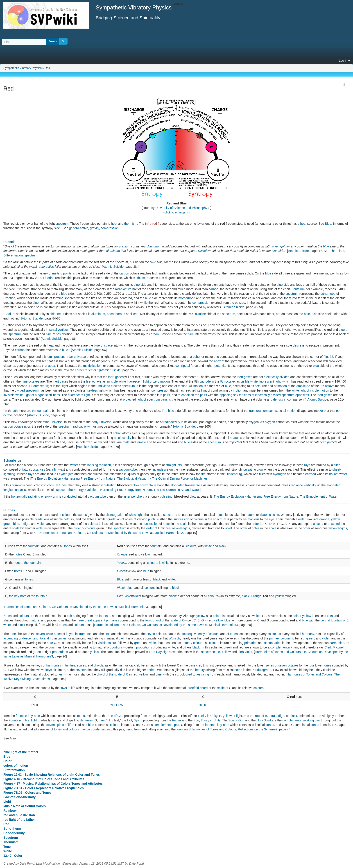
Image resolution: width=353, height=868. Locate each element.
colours (67, 515)
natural (250, 515)
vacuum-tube (128, 469)
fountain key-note (28, 716)
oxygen (254, 422)
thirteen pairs (41, 411)
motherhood (187, 298)
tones (68, 546)
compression (110, 228)
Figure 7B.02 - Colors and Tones (27, 793)
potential (220, 366)
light (239, 716)
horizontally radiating (26, 496)
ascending (11, 638)
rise (123, 670)
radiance (297, 485)
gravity (94, 228)
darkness (86, 720)
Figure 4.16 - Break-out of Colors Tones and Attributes (44, 779)
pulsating (110, 485)
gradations (42, 519)
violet (41, 524)
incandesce (160, 469)
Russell (9, 242)
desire (297, 345)
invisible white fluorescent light (128, 381)
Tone (7, 847)
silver (275, 246)
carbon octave (13, 426)
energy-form (49, 496)
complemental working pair (301, 720)
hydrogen (279, 474)
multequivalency (194, 634)
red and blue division (19, 815)
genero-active (79, 228)
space (108, 345)
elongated (177, 485)
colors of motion (16, 766)
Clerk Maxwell (334, 647)
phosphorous (116, 314)
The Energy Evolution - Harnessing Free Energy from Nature (73, 478)
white (208, 546)
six (55, 670)
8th (15, 411)
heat (114, 224)
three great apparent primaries (98, 620)
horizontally (148, 485)
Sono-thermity (14, 833)
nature (35, 620)
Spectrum (11, 838)
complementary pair (284, 647)
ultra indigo (277, 716)
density (278, 399)
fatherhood (328, 294)
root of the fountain (28, 563)
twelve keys (34, 665)
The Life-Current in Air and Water (177, 490)
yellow (335, 519)
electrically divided (277, 377)
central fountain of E (335, 620)
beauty (200, 670)
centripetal (183, 366)
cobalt (117, 433)
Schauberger (13, 460)
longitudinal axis (15, 490)
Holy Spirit (134, 720)
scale (184, 524)
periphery (138, 496)
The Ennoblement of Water (319, 496)
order (302, 519)
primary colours (280, 638)
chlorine (55, 314)
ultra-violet (245, 652)
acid (315, 314)
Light (7, 802)
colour (217, 616)
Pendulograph (261, 670)
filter (337, 465)
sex (59, 334)
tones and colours (67, 729)
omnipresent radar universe (67, 357)
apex (217, 361)
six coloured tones (188, 674)
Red (47, 68)
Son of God (115, 716)
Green (121, 571)
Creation (9, 298)
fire (203, 474)
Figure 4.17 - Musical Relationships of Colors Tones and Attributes (53, 784)
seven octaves (288, 665)
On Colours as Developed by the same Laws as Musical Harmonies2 (135, 533)
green (7, 524)
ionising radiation (99, 465)
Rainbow (10, 811)
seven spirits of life (59, 725)
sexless (93, 390)
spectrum (62, 224)
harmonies (337, 643)
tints (330, 616)
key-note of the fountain (31, 596)
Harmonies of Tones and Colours (62, 533)
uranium (125, 246)
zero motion (162, 381)
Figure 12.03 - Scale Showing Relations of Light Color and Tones (52, 775)
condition (188, 395)
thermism (131, 224)
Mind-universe (53, 422)
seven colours (156, 634)
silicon (134, 314)
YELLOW (117, 705)
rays (307, 465)
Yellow (121, 563)
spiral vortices (59, 330)
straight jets (174, 465)
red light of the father (19, 820)
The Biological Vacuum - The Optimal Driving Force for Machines (162, 478)
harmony (308, 634)
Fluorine (49, 278)
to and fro (47, 638)
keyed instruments (79, 634)
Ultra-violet (124, 596)
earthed (311, 474)
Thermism (337, 251)
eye (272, 519)
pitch (152, 519)
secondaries (273, 643)
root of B (261, 716)
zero (322, 411)
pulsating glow (253, 469)
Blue (328, 224)
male (126, 442)
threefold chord (197, 688)
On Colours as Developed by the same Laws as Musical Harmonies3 (100, 607)
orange (324, 519)
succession (181, 519)
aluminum (113, 251)
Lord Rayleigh (159, 652)
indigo (25, 524)
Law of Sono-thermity (19, 797)
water (74, 465)
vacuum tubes (57, 485)
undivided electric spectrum (116, 386)
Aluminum (154, 246)
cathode (205, 381)
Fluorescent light (41, 386)
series (83, 515)
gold (283, 246)
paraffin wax (55, 469)
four (311, 665)
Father (176, 720)
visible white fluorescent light (261, 381)
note (50, 643)
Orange (122, 554)
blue (326, 246)
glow (136, 485)
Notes (8, 616)
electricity (125, 438)
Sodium (10, 314)
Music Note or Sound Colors (25, 806)
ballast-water (338, 474)
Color (8, 761)
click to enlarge (175, 212)
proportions (115, 647)
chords (99, 665)
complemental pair (167, 725)
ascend (318, 524)
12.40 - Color (13, 856)
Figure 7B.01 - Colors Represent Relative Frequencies (44, 788)
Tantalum (298, 289)
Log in (344, 61)
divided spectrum (27, 390)
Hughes (9, 510)
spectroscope (211, 652)
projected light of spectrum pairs (145, 399)
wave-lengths (181, 528)
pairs (166, 395)
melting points (62, 273)
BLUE (203, 705)
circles (62, 638)
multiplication (92, 366)
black (223, 546)
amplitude (303, 386)
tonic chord (153, 620)
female (141, 442)
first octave (94, 381)
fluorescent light (79, 395)
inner (127, 496)
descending (30, 638)
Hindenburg (234, 474)
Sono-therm (12, 829)
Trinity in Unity (207, 716)
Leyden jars (65, 474)
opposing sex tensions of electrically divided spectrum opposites (264, 395)
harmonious (251, 519)
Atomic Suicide (298, 251)
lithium (140, 278)
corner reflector (85, 370)
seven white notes (49, 634)
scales (81, 665)
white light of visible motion (310, 390)
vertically (310, 485)
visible (102, 643)
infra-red (151, 224)
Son (196, 720)
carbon (124, 273)
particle (332, 442)
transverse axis (196, 485)
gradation (114, 519)
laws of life (68, 688)
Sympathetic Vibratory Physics (23, 68)
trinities (70, 665)
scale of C (177, 620)
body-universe (102, 422)
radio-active (46, 267)
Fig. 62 (328, 357)
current (17, 485)
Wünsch (174, 638)
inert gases (116, 377)
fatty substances (34, 469)
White (8, 851)
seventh (81, 670)
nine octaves (31, 381)
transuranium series (263, 411)
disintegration (115, 515)
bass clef (195, 665)
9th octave (227, 381)
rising (205, 674)
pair (69, 616)
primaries (251, 643)
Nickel (202, 251)
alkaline (200, 314)
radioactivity (172, 422)
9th (68, 411)
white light (136, 515)
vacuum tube (97, 496)
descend (334, 524)
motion (183, 386)
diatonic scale (269, 515)
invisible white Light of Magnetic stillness (32, 395)
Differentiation (13, 255)
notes (219, 515)
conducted (69, 496)
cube (196, 357)
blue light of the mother (21, 752)
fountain (34, 546)
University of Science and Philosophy (181, 208)
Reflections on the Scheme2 (258, 729)
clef (121, 638)
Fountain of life (19, 720)
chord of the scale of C (113, 674)
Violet (121, 588)
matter (234, 438)
